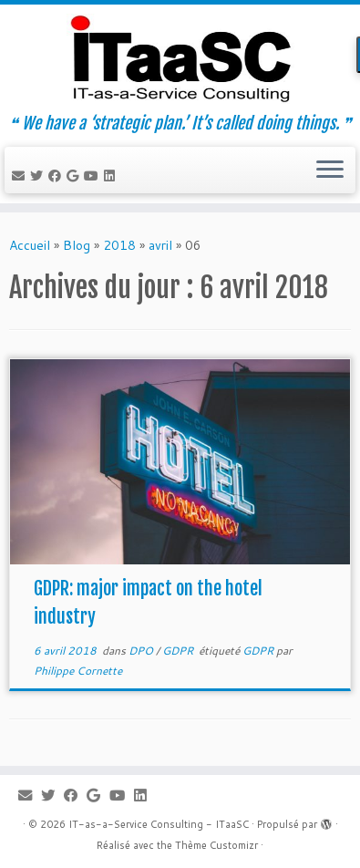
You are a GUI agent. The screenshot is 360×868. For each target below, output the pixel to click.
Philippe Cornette (78, 671)
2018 (119, 245)
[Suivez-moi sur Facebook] (57, 176)
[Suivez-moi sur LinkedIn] (112, 176)
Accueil (30, 245)
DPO (142, 651)
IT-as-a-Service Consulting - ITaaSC (159, 824)
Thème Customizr (216, 845)
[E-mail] (21, 176)
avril (160, 245)
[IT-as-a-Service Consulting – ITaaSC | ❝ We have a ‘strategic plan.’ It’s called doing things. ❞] (180, 59)
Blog (77, 245)
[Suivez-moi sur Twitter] (39, 176)
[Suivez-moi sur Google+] (75, 176)
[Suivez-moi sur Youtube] (94, 176)
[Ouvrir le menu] (330, 170)
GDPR (179, 651)
